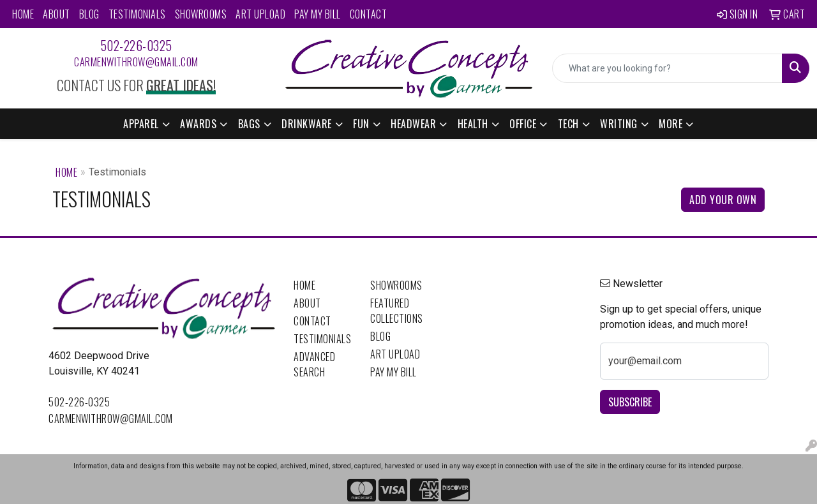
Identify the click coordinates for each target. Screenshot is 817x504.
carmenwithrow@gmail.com (136, 62)
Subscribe (630, 402)
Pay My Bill (318, 14)
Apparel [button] (141, 124)
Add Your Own (723, 200)
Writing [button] (619, 124)
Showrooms (201, 14)
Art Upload (260, 14)
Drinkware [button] (307, 124)
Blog (89, 14)
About (56, 14)
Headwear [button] (413, 124)
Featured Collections (397, 311)
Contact (369, 14)
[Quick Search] (667, 68)
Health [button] (473, 124)
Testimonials (137, 14)
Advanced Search (314, 364)
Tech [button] (568, 124)
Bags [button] (249, 124)
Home (23, 14)
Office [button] (523, 124)
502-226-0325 (136, 45)
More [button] (671, 124)
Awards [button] (198, 124)
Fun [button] (361, 124)
